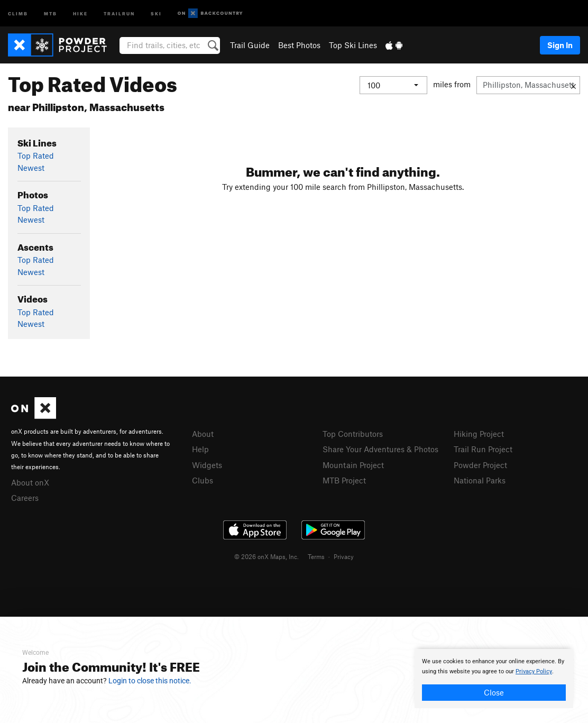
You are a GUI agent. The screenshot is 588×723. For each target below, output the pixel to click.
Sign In (560, 45)
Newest (31, 168)
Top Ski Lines (353, 45)
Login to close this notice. (150, 681)
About (203, 434)
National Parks (480, 480)
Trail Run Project (483, 449)
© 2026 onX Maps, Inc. (267, 556)
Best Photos (299, 45)
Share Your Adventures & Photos (380, 449)
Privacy (344, 556)
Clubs (203, 480)
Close (494, 692)
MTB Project (344, 480)
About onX (30, 482)
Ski (156, 13)
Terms (316, 556)
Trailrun (119, 13)
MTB (50, 13)
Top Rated (36, 155)
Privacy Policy (534, 671)
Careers (25, 498)
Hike (80, 13)
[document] (494, 679)
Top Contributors (353, 434)
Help (200, 449)
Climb (18, 13)
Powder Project (480, 465)
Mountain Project (353, 465)
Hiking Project (479, 434)
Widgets (207, 465)
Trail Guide (250, 45)
